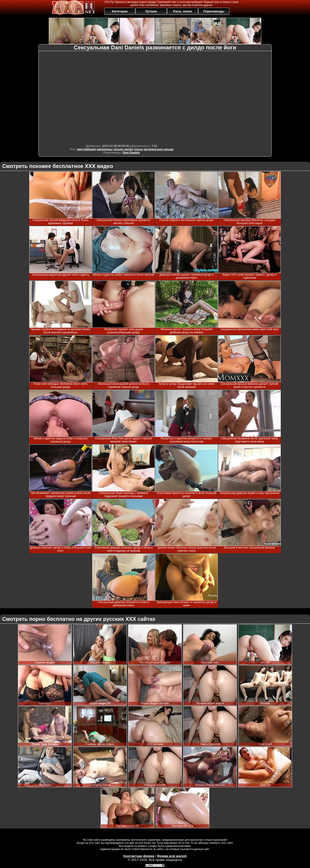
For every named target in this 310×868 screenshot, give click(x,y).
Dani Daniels (131, 153)
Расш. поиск (182, 11)
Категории (120, 11)
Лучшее (151, 11)
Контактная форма (139, 856)
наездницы (105, 149)
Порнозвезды (214, 11)
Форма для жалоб (172, 856)
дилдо (129, 149)
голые (138, 149)
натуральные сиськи (158, 149)
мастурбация (86, 149)
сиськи (118, 149)
